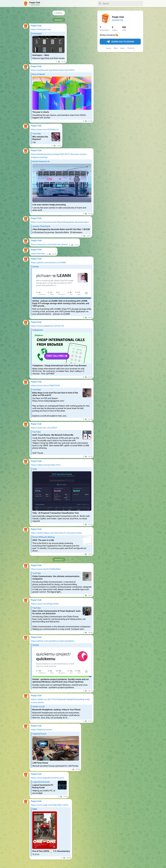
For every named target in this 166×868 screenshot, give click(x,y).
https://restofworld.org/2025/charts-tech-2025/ (53, 70)
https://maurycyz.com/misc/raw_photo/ (49, 244)
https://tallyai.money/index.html (45, 465)
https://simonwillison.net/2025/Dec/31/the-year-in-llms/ (56, 533)
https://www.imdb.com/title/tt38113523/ (50, 805)
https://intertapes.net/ (41, 29)
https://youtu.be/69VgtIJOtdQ (45, 604)
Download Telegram (120, 42)
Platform (131, 48)
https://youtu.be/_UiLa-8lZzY (44, 428)
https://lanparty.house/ (41, 730)
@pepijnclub (118, 20)
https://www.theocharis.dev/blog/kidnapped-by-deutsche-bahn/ (60, 222)
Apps (122, 48)
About (109, 48)
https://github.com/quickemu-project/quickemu (52, 641)
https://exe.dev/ (38, 254)
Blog (116, 48)
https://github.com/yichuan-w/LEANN (48, 262)
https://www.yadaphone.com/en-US (47, 326)
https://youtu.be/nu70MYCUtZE (45, 386)
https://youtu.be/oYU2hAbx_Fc (45, 129)
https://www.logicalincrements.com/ (48, 778)
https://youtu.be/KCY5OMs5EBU (46, 569)
